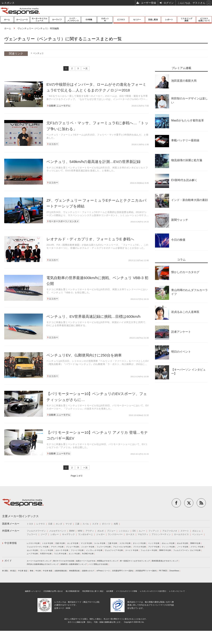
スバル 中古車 (100, 543)
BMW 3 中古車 (165, 550)
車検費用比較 (74, 571)
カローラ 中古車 (62, 550)
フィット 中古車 (168, 547)
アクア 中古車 (154, 547)
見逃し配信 (153, 20)
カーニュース (22, 20)
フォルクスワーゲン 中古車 (38, 547)
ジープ (44, 534)
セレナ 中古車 (32, 550)
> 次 (86, 68)
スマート (185, 531)
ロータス (130, 534)
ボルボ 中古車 (182, 543)
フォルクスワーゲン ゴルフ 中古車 (187, 550)
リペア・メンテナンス (73, 20)
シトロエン (124, 531)
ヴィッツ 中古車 (47, 550)
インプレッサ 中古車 (94, 550)
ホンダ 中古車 (73, 543)
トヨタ (30, 524)
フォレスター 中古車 (149, 550)
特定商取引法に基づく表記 (93, 591)
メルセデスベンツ (58, 531)
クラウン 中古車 (197, 547)
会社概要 (110, 591)
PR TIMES (163, 571)
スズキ (95, 524)
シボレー (55, 534)
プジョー (111, 531)
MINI (80, 531)
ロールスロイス (181, 534)
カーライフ (57, 20)
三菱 (77, 524)
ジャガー (100, 534)
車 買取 (5, 571)
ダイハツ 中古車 (139, 543)
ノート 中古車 (183, 547)
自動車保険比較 (61, 571)
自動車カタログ (88, 571)
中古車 (38, 571)
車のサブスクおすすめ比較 (64, 561)
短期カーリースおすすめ (86, 561)
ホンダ (59, 524)
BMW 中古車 (195, 543)
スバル (86, 524)
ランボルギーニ (86, 534)
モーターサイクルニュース (39, 20)
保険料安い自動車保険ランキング (74, 564)
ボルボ (100, 531)
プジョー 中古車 (72, 547)
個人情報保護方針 (73, 591)
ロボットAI (105, 20)
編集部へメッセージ (33, 591)
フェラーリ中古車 (104, 547)
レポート (169, 20)
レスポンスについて (177, 591)
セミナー (137, 20)
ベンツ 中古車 (154, 543)
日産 (50, 524)
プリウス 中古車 (140, 547)
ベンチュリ (38, 53)
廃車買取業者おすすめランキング (165, 561)
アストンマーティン (161, 534)
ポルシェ (197, 531)
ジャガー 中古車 (88, 547)
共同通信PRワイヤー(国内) (123, 571)
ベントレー (197, 534)
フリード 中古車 (77, 550)
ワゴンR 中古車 (60, 554)
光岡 (116, 524)
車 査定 (13, 571)
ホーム (7, 20)
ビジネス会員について (204, 20)
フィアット (154, 531)
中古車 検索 (48, 571)
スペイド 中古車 (132, 550)
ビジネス (121, 20)
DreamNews (174, 571)
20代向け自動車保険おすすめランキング (43, 564)
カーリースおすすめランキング (39, 561)
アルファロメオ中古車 (122, 547)
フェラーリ (32, 534)
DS (134, 531)
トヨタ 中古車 (48, 543)
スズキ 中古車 (125, 543)
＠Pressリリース (103, 571)
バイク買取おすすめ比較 (98, 564)
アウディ (90, 531)
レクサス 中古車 (33, 543)
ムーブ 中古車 (32, 554)
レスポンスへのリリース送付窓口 (153, 591)
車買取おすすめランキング (108, 561)
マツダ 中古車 (86, 543)
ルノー (142, 531)
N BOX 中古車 (46, 554)
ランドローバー (115, 534)
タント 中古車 (74, 554)
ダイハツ (106, 524)
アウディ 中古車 (57, 547)
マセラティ (143, 534)
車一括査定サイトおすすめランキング (135, 561)
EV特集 (89, 20)
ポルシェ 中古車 (168, 543)
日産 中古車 (60, 543)
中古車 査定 (23, 571)
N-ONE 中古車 (88, 554)
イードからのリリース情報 (126, 591)
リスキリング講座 (186, 20)
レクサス (41, 524)
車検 (31, 571)
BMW (72, 531)
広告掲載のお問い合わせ (53, 591)
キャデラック (68, 534)
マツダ (69, 524)
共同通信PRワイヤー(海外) (146, 571)
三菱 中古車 (112, 543)
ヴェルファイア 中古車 (114, 550)
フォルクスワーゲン (36, 531)
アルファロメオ (170, 531)
